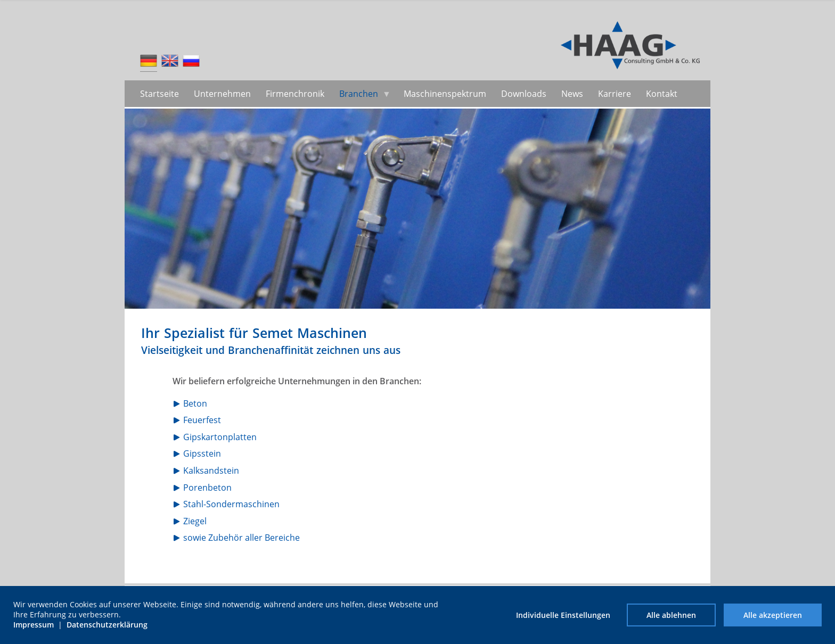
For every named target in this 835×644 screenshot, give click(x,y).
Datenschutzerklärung (107, 625)
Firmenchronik (295, 94)
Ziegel (195, 521)
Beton (195, 403)
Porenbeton (207, 488)
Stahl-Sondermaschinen (231, 504)
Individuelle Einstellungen (563, 615)
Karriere (615, 94)
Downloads (524, 94)
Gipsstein (202, 453)
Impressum (34, 625)
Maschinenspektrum (445, 94)
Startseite (159, 94)
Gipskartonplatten (220, 437)
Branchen (359, 94)
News (572, 94)
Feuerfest (202, 420)
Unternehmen (222, 94)
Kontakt (662, 94)
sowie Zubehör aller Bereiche (242, 538)
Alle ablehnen (671, 615)
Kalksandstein (211, 470)
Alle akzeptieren (773, 615)
